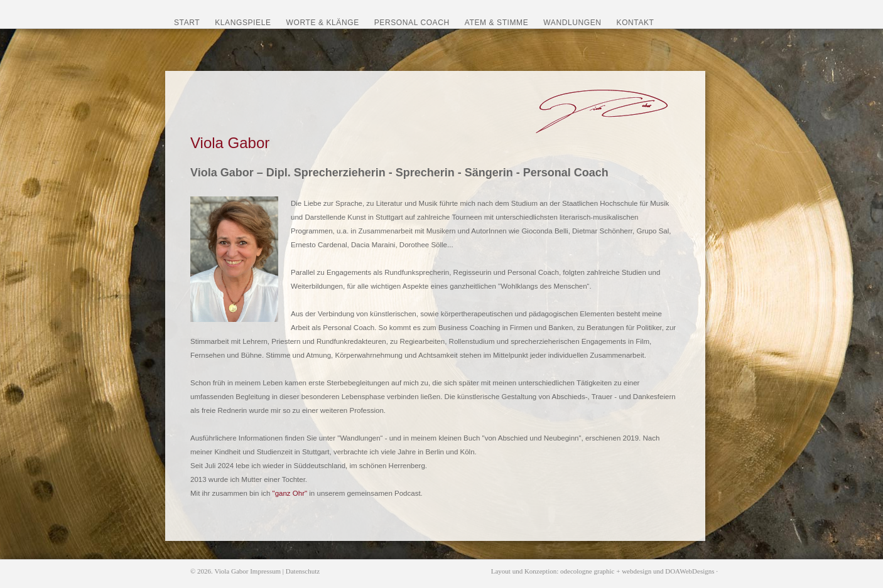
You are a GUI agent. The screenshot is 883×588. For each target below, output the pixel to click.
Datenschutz (303, 571)
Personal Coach (412, 23)
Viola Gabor (231, 571)
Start (187, 23)
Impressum (265, 571)
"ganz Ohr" (290, 493)
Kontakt (636, 23)
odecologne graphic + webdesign (606, 571)
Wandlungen (572, 23)
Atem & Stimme (497, 23)
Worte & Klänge (323, 23)
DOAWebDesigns (690, 571)
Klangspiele (243, 23)
